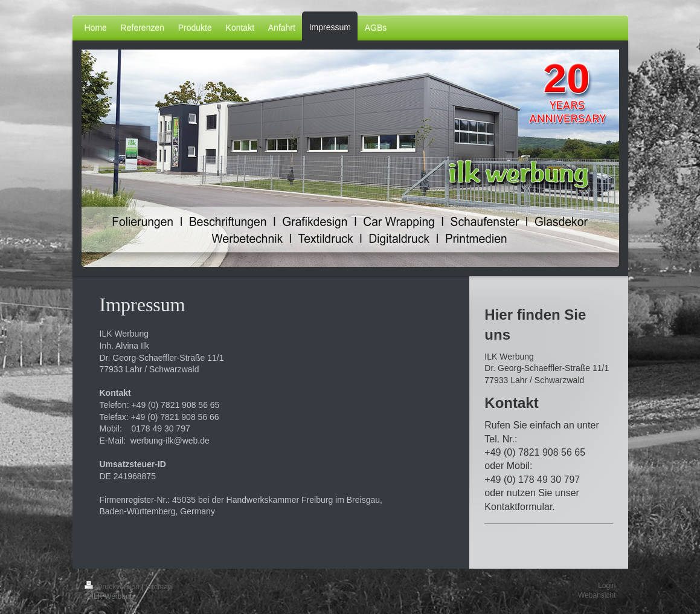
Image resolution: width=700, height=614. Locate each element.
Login (607, 586)
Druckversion (113, 587)
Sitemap (159, 587)
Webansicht (597, 595)
